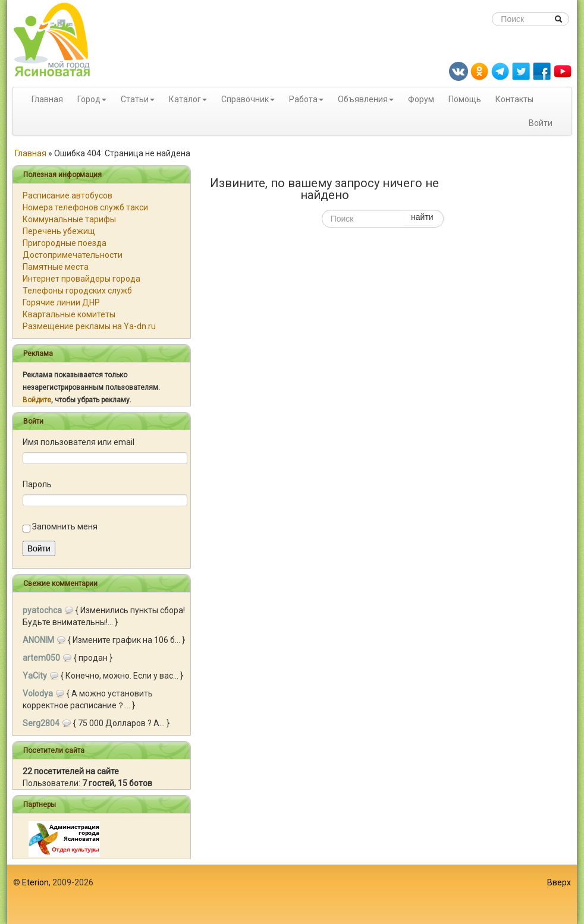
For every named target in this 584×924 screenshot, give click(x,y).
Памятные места (56, 267)
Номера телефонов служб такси (85, 207)
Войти (541, 123)
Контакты (514, 99)
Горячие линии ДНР (61, 302)
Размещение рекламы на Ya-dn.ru (89, 326)
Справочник (245, 99)
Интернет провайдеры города (81, 279)
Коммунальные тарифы (69, 219)
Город (89, 99)
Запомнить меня (65, 526)
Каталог (185, 99)
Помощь (465, 99)
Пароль (37, 484)
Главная (47, 99)
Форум (421, 99)
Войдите (37, 400)
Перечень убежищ (59, 231)
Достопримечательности (73, 255)
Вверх (559, 882)
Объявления (363, 99)
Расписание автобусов (67, 195)
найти (422, 217)
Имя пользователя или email (79, 442)
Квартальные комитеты (69, 314)
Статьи (135, 99)
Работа (303, 99)
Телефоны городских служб (77, 291)
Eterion (35, 882)
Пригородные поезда (65, 243)
